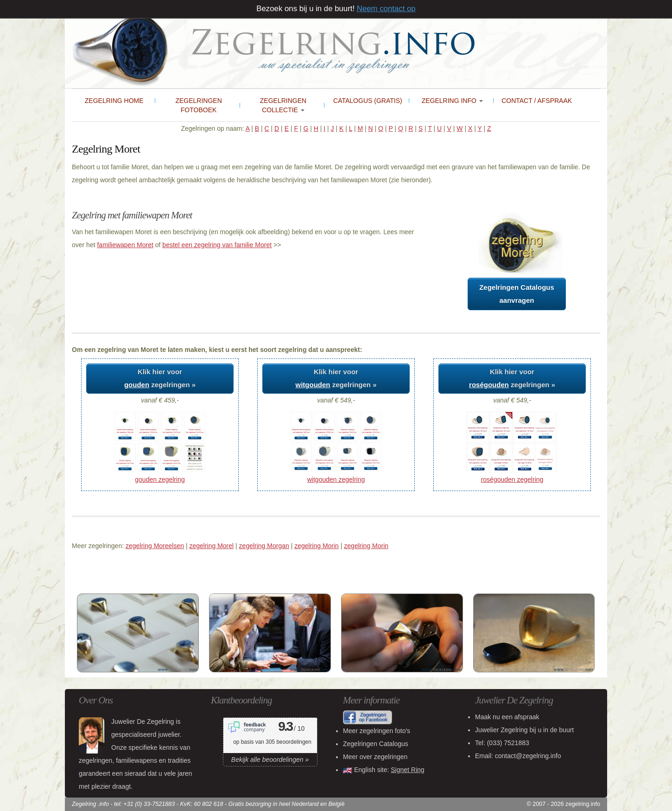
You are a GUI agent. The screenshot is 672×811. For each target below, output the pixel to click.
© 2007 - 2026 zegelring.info (564, 804)
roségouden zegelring (512, 479)
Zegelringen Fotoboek (198, 105)
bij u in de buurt (524, 730)
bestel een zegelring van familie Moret (217, 245)
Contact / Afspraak (537, 101)
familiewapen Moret (125, 245)
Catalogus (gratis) (368, 101)
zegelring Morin (317, 546)
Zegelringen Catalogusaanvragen (517, 294)
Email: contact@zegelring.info (518, 756)
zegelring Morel (211, 546)
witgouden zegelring (336, 479)
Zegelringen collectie (283, 105)
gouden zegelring (160, 479)
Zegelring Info (452, 101)
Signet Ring (407, 770)
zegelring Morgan (264, 546)
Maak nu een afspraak (507, 717)
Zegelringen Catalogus (376, 744)
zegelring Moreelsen (155, 546)
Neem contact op (386, 9)
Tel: (502, 743)
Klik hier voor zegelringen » (160, 378)
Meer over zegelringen (375, 757)
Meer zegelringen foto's (377, 731)
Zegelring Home (114, 101)
